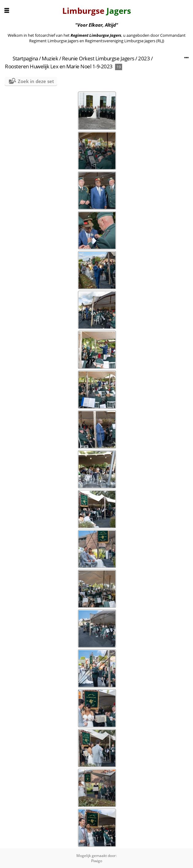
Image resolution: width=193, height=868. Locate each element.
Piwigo (97, 861)
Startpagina (25, 58)
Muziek (50, 58)
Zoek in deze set (36, 81)
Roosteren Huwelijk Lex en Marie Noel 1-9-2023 (59, 66)
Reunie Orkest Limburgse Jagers (98, 58)
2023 (144, 58)
